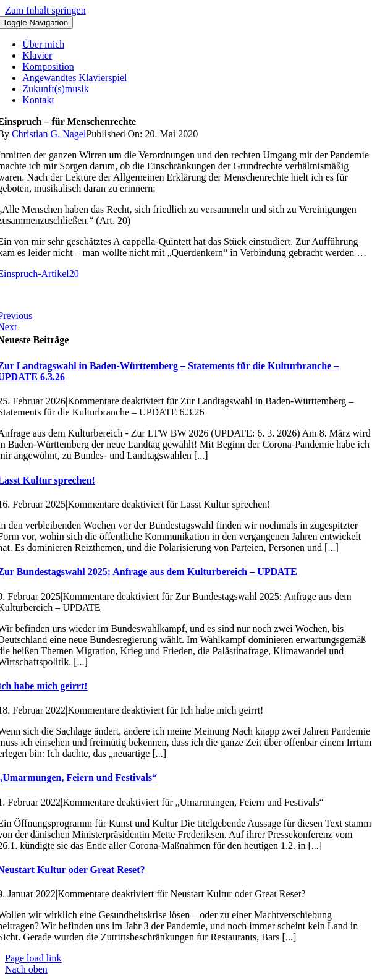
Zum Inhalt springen (45, 10)
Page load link (33, 958)
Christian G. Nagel (49, 134)
